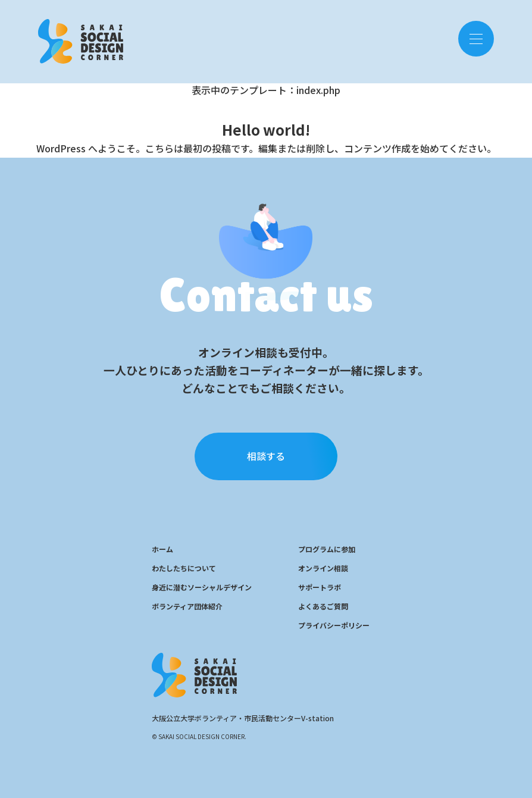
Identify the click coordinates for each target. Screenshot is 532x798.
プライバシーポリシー (334, 625)
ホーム (162, 549)
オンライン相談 (323, 568)
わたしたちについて (184, 568)
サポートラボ (320, 587)
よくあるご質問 (323, 606)
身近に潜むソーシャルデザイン (202, 587)
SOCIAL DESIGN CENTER (81, 38)
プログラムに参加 (327, 549)
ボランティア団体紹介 (187, 606)
